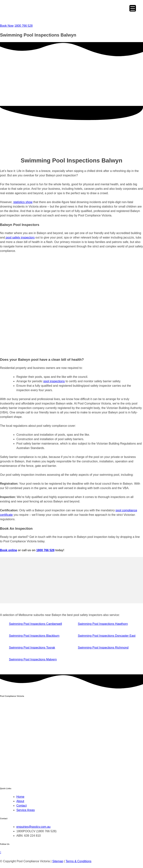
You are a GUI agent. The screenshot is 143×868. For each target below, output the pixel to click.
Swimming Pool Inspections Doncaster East (107, 636)
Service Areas (26, 810)
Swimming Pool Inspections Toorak (32, 648)
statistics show (23, 202)
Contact (22, 806)
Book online (9, 550)
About (20, 801)
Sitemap (58, 861)
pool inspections (54, 381)
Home (20, 797)
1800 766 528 (45, 550)
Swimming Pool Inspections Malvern (33, 659)
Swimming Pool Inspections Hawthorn (103, 624)
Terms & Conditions (78, 861)
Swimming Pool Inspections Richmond (103, 648)
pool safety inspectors (20, 237)
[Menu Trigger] (133, 8)
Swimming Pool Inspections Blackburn (34, 636)
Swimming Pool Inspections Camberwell (35, 624)
